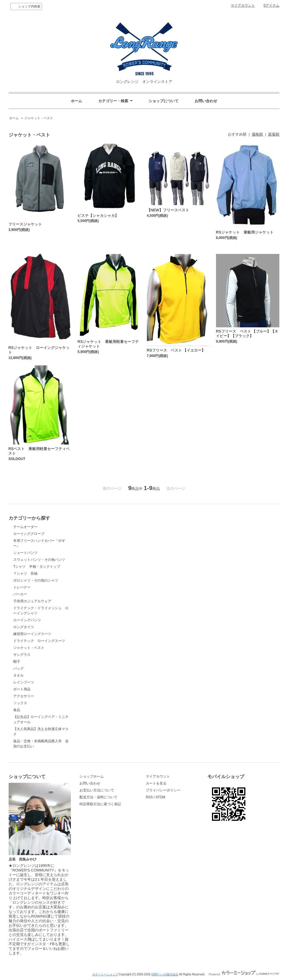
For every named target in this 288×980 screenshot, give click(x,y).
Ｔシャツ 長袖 (27, 573)
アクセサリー (24, 696)
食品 (17, 710)
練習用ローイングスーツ (32, 634)
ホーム (76, 101)
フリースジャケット (27, 224)
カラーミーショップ (105, 974)
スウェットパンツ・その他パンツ (39, 560)
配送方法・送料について (98, 797)
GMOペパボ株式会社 (165, 974)
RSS (149, 797)
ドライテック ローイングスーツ (39, 641)
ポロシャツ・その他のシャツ (36, 580)
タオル (18, 675)
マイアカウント (243, 5)
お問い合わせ (206, 101)
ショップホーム (92, 776)
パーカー (20, 594)
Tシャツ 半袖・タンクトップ (37, 567)
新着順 (274, 134)
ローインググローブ (29, 534)
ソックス (20, 703)
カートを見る (156, 783)
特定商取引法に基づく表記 (100, 804)
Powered (244, 974)
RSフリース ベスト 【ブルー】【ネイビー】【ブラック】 (247, 334)
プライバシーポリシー (163, 790)
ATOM (160, 797)
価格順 (257, 134)
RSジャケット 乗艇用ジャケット (245, 232)
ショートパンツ (25, 553)
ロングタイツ (24, 627)
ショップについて (164, 101)
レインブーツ (24, 682)
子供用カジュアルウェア (32, 601)
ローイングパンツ (27, 620)
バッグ (18, 668)
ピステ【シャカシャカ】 (98, 215)
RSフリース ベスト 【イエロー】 (176, 350)
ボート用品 (22, 689)
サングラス (22, 655)
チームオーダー (25, 527)
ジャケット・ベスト (39, 118)
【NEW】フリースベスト (170, 210)
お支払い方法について (97, 790)
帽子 (17, 662)
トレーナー (22, 587)
